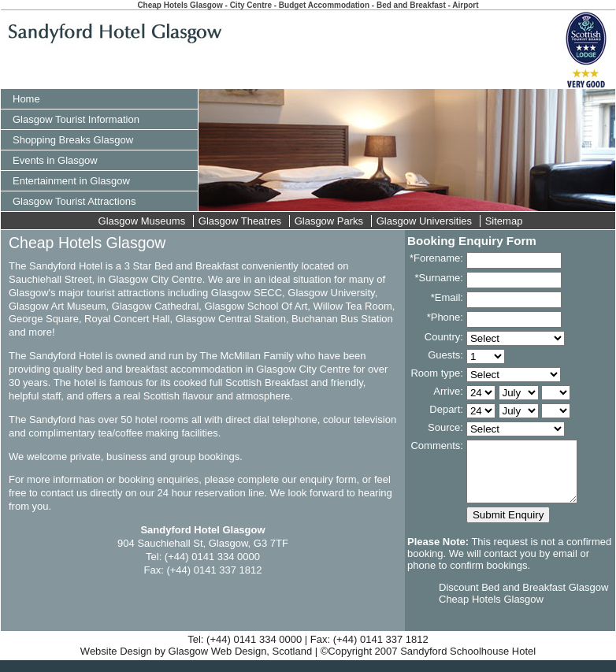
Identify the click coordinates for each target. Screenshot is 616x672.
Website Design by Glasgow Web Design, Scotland (196, 663)
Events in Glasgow (55, 160)
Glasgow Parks (329, 221)
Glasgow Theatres (240, 221)
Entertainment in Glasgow (71, 181)
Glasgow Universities (424, 221)
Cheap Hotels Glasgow (491, 611)
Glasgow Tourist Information (76, 119)
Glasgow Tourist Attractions (74, 201)
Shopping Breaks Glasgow (73, 140)
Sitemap (504, 221)
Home (26, 99)
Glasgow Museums (142, 221)
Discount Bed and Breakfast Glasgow (523, 599)
